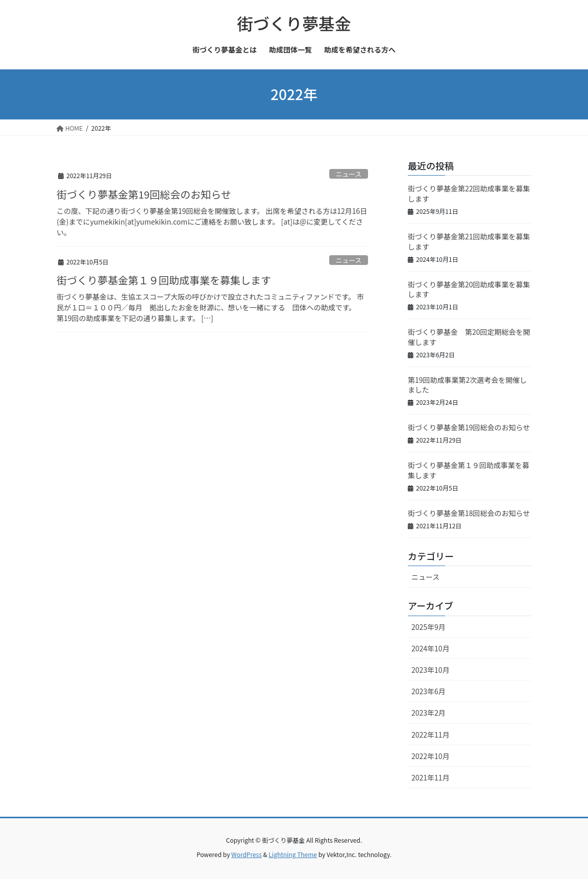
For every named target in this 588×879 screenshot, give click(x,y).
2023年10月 (431, 670)
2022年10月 (431, 756)
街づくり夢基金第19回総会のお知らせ (144, 194)
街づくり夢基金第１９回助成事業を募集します (164, 280)
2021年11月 (431, 777)
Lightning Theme (293, 854)
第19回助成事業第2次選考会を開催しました (467, 385)
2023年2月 (428, 713)
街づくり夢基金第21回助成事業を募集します (469, 241)
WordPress (247, 854)
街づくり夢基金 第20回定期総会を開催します (469, 337)
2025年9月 (428, 627)
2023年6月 (428, 691)
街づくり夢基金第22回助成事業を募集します (469, 193)
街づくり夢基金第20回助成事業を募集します (469, 289)
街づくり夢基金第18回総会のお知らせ (469, 513)
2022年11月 (431, 735)
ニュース (349, 174)
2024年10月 (431, 648)
